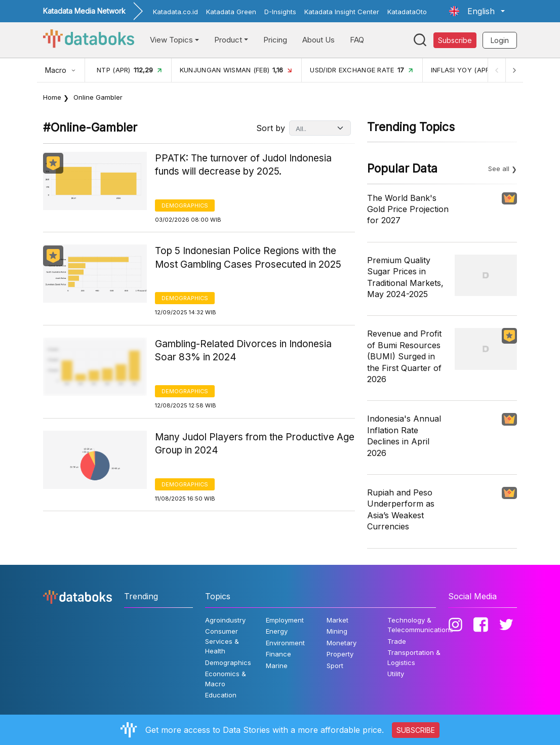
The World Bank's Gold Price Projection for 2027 (408, 209)
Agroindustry (225, 620)
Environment (285, 643)
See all (499, 169)
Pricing (275, 40)
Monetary (342, 643)
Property (340, 654)
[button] (477, 11)
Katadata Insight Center (342, 12)
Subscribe (455, 40)
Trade (397, 641)
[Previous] (496, 70)
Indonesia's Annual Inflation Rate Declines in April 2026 (404, 436)
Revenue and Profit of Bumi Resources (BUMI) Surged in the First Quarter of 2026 (404, 356)
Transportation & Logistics (414, 657)
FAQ (357, 40)
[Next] (514, 70)
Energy (277, 631)
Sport (335, 666)
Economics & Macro (226, 679)
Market (337, 620)
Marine (277, 666)
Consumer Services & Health (222, 641)
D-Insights (280, 12)
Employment (285, 620)
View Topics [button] (171, 40)
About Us (318, 40)
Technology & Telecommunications (420, 625)
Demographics (185, 205)
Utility (396, 674)
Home (52, 97)
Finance (278, 654)
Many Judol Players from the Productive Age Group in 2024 (255, 444)
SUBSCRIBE (416, 730)
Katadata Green (231, 12)
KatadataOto (407, 12)
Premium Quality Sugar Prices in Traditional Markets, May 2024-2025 (405, 277)
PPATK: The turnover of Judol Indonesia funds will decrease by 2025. (243, 165)
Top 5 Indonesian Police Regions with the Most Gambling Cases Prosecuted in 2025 (248, 258)
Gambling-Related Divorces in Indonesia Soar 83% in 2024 (243, 351)
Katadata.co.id (175, 12)
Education (221, 695)
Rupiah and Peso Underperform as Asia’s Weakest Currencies (401, 509)
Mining (337, 631)
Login (500, 40)
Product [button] (228, 40)
